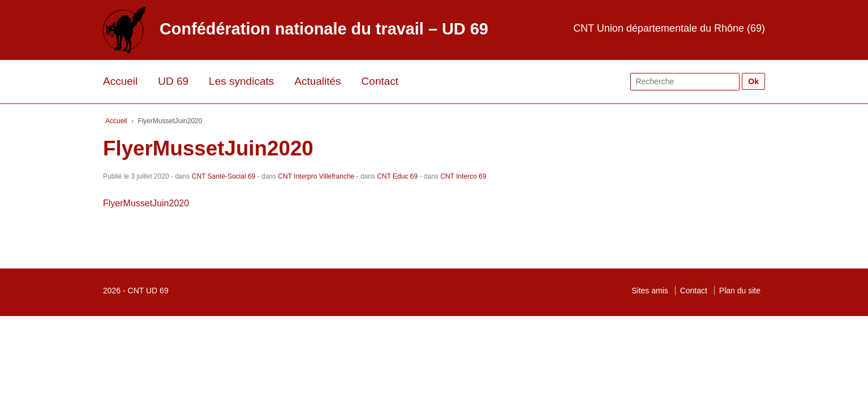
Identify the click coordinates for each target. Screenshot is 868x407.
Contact (380, 81)
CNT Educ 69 (397, 176)
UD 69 (173, 81)
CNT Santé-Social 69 (224, 176)
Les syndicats (241, 81)
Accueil (120, 81)
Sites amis (650, 291)
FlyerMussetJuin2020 (146, 203)
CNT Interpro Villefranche (316, 176)
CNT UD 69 (148, 291)
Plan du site (740, 291)
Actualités (317, 81)
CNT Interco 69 (463, 176)
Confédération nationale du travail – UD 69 (324, 29)
